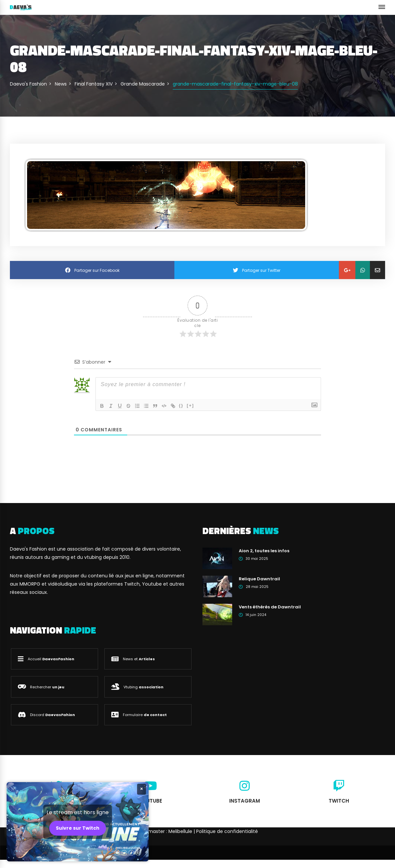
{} (185, 405)
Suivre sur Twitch (78, 828)
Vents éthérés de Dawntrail (270, 607)
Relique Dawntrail (259, 579)
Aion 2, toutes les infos (264, 551)
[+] (194, 405)
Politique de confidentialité (227, 831)
